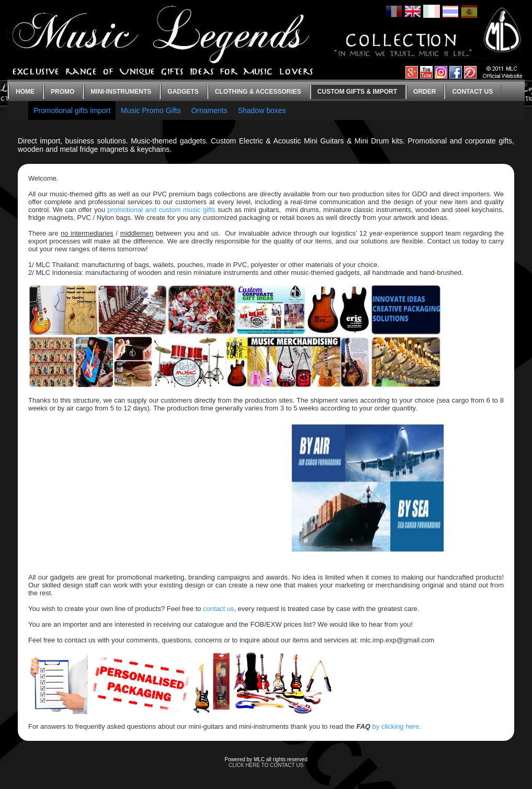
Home (25, 92)
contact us (218, 609)
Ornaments (209, 110)
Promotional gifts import (72, 110)
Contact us (472, 92)
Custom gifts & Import (357, 92)
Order (425, 92)
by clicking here (396, 726)
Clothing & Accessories (258, 92)
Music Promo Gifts (151, 110)
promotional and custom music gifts (161, 210)
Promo (63, 92)
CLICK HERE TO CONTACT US (266, 765)
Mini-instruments (121, 92)
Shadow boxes (262, 110)
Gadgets (183, 92)
